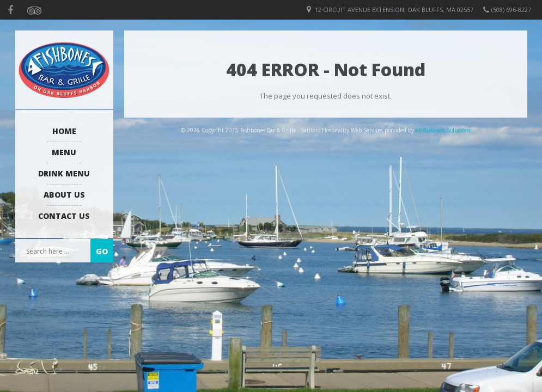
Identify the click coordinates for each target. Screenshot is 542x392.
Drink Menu (64, 173)
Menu (64, 152)
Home (64, 131)
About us (64, 195)
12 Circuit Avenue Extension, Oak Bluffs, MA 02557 (394, 10)
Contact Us (64, 216)
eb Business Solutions (443, 130)
